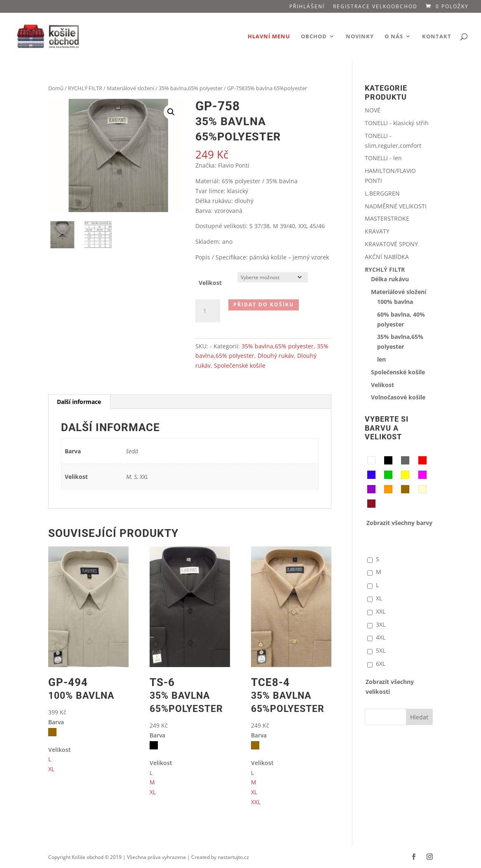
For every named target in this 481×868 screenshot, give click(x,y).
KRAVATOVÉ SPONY (391, 244)
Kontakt (437, 37)
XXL (256, 802)
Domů (56, 88)
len (381, 359)
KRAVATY (377, 231)
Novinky (360, 37)
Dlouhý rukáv (276, 356)
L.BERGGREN (382, 193)
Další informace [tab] (79, 402)
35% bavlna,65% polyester (191, 88)
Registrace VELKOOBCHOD (375, 7)
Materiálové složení (130, 88)
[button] (171, 112)
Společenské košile (240, 365)
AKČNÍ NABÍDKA (387, 257)
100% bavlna (395, 302)
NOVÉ (373, 110)
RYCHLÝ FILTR (85, 88)
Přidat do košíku (264, 304)
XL (51, 769)
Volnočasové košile (398, 397)
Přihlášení (307, 7)
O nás (394, 37)
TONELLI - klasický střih (397, 123)
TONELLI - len (383, 158)
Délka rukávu (390, 279)
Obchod (314, 37)
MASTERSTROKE (387, 218)
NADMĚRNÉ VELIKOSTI (396, 206)
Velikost (210, 283)
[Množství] (208, 311)
